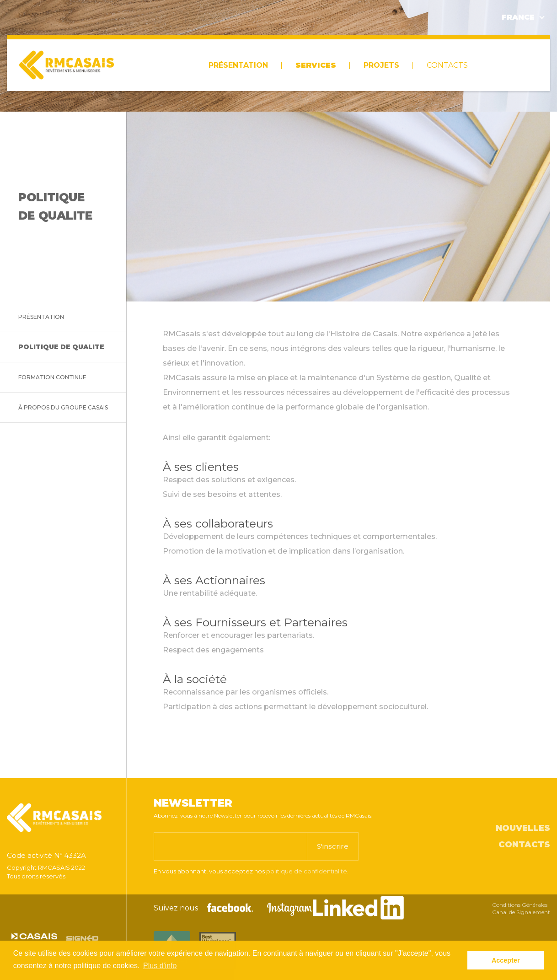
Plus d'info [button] (160, 966)
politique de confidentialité (307, 871)
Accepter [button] (506, 960)
